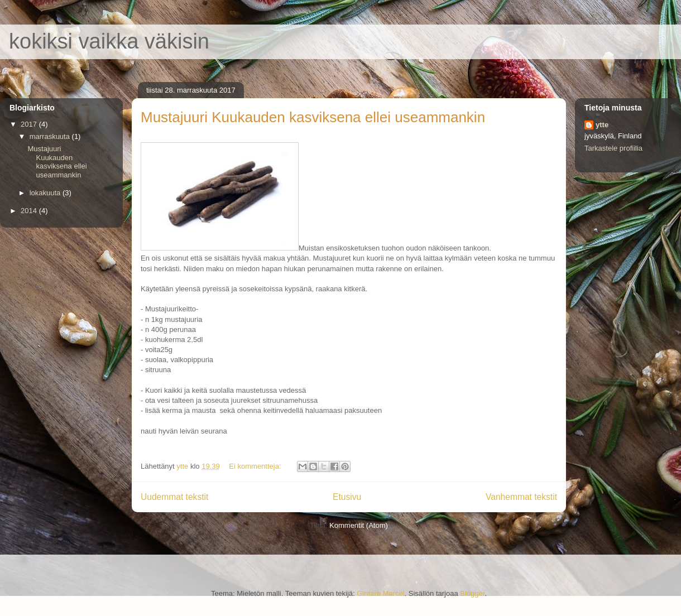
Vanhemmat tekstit (521, 497)
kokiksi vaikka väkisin (109, 41)
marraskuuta (51, 136)
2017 (30, 124)
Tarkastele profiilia (613, 148)
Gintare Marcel (380, 593)
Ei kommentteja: (256, 466)
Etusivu (347, 497)
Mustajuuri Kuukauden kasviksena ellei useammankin (313, 117)
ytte (602, 125)
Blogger (472, 593)
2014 (30, 211)
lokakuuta (46, 193)
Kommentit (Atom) (359, 525)
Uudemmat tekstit (174, 497)
